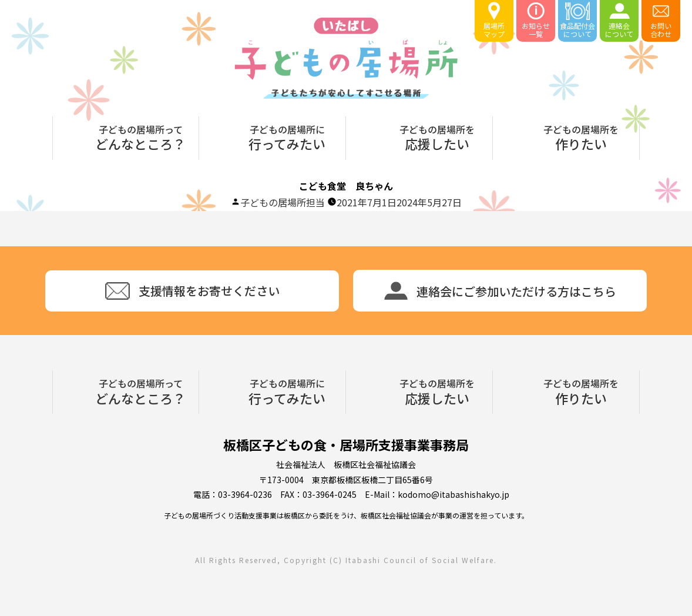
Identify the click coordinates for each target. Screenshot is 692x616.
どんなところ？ (140, 136)
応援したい (437, 136)
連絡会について (619, 20)
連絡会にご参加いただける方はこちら (500, 291)
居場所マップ (494, 20)
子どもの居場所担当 (283, 202)
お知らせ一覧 (536, 20)
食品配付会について (577, 20)
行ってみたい (287, 136)
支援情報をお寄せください (192, 291)
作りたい (581, 136)
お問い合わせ (661, 20)
